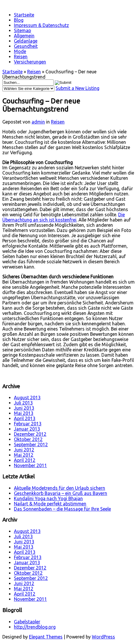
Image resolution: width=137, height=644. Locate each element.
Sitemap (22, 30)
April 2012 (25, 460)
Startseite (24, 15)
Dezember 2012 (30, 434)
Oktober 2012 (28, 439)
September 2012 (31, 445)
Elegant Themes (46, 637)
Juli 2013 (23, 403)
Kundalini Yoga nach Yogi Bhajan (48, 498)
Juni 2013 (24, 408)
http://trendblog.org (35, 627)
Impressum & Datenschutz (41, 25)
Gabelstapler (27, 622)
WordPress (103, 637)
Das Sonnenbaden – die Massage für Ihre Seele (62, 509)
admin (38, 122)
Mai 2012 (24, 455)
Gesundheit (26, 46)
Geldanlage (26, 41)
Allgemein (24, 36)
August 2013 (27, 398)
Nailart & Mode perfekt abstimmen (50, 504)
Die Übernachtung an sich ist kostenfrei (64, 217)
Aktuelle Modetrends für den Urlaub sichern (60, 488)
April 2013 (25, 418)
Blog (19, 20)
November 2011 (30, 465)
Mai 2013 (24, 413)
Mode (20, 51)
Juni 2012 (24, 450)
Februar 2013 (28, 424)
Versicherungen (30, 62)
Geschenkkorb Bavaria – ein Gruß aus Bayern (61, 493)
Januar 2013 (27, 429)
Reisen (21, 57)
